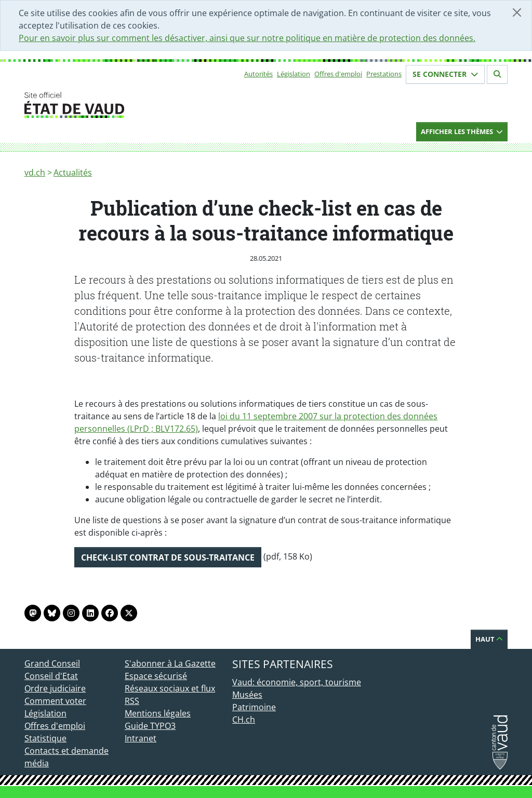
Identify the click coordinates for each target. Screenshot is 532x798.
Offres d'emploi (338, 74)
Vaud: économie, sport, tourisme (297, 682)
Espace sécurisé (156, 676)
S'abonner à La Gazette (170, 663)
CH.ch (244, 720)
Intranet (141, 738)
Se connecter (445, 74)
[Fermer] (517, 12)
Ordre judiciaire (55, 688)
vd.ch (35, 172)
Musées (247, 695)
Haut (489, 639)
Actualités (73, 172)
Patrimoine (254, 707)
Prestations (384, 74)
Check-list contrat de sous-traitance (168, 557)
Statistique (45, 738)
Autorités (258, 74)
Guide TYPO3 (150, 726)
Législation (294, 74)
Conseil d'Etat (51, 676)
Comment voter (55, 701)
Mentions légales (158, 713)
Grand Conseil (52, 663)
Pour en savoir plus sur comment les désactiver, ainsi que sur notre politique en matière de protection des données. (247, 38)
